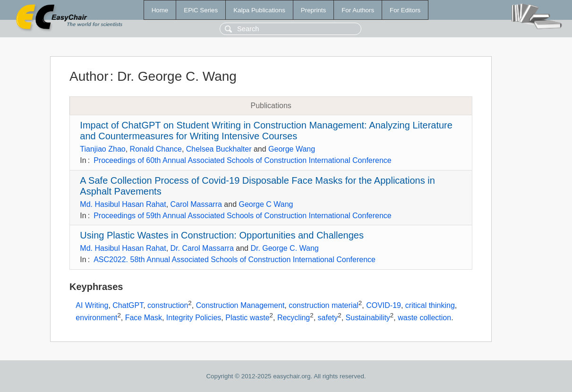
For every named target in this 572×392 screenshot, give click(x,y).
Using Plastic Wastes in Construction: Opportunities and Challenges (222, 235)
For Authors (358, 10)
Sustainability (368, 318)
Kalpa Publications (259, 10)
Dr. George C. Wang (284, 248)
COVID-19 (384, 305)
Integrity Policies (194, 318)
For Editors (405, 10)
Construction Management (240, 305)
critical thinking (430, 305)
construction (168, 305)
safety (328, 318)
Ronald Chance (156, 149)
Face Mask (144, 318)
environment (96, 318)
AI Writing (92, 305)
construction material (324, 305)
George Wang (292, 149)
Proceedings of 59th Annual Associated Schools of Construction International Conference (243, 216)
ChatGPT (128, 305)
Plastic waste (247, 318)
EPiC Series (201, 10)
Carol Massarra (196, 204)
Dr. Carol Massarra (202, 248)
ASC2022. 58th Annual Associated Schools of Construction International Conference (235, 260)
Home (160, 10)
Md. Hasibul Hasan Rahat (123, 204)
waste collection (424, 318)
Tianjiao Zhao (102, 149)
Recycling (294, 318)
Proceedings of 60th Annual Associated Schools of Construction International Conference (243, 160)
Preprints (313, 10)
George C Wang (266, 204)
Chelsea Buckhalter (219, 149)
